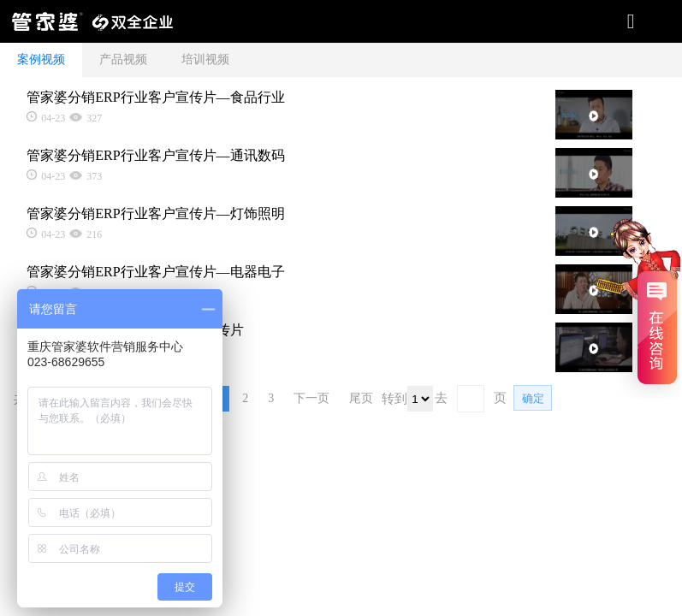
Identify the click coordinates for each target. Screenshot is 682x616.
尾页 (361, 398)
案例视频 (41, 59)
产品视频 (123, 59)
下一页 (311, 398)
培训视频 (205, 59)
